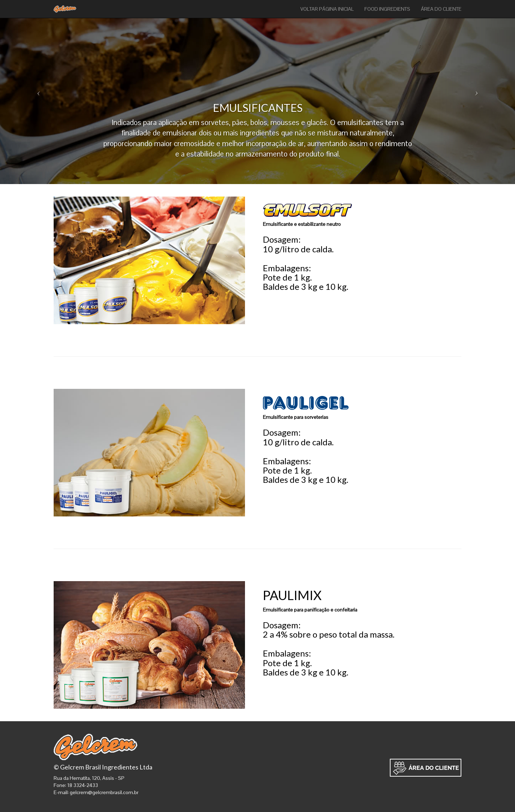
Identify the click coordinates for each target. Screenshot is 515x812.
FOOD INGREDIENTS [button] (387, 9)
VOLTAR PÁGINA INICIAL (327, 9)
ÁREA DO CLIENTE (441, 9)
